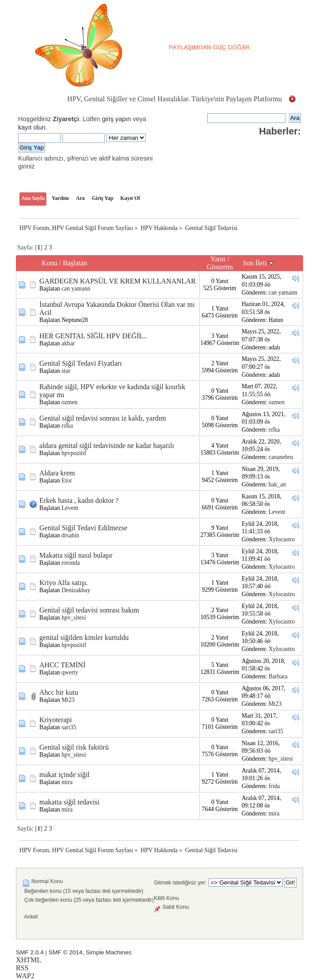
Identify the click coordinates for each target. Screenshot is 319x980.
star (66, 371)
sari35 (69, 727)
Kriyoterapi (56, 720)
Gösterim (220, 267)
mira (67, 782)
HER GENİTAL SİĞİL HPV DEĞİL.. (93, 336)
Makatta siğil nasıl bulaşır (76, 555)
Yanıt (218, 259)
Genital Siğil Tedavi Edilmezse (83, 528)
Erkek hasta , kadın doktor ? (79, 500)
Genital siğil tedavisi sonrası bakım (89, 610)
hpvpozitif (74, 453)
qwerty (70, 672)
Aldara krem (57, 473)
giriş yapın (117, 119)
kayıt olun (32, 127)
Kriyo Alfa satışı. (64, 583)
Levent (70, 508)
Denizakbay (76, 590)
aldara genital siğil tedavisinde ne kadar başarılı (107, 446)
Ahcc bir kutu (59, 692)
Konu (49, 263)
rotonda (71, 563)
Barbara (278, 676)
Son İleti (258, 263)
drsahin (70, 535)
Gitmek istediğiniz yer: (180, 883)
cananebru (281, 457)
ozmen (69, 402)
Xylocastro (282, 539)
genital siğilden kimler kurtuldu (84, 637)
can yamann (76, 289)
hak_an (277, 484)
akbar (68, 343)
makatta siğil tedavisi (69, 802)
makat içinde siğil (65, 775)
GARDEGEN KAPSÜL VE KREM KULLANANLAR (118, 281)
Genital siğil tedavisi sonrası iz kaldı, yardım (103, 418)
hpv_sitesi (74, 618)
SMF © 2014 (66, 952)
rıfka (67, 426)
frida (274, 786)
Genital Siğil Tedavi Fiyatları (81, 363)
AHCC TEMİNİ (62, 665)
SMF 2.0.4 (30, 952)
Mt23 (68, 700)
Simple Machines (109, 952)
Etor (66, 480)
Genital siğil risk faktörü (74, 747)
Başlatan (75, 263)
